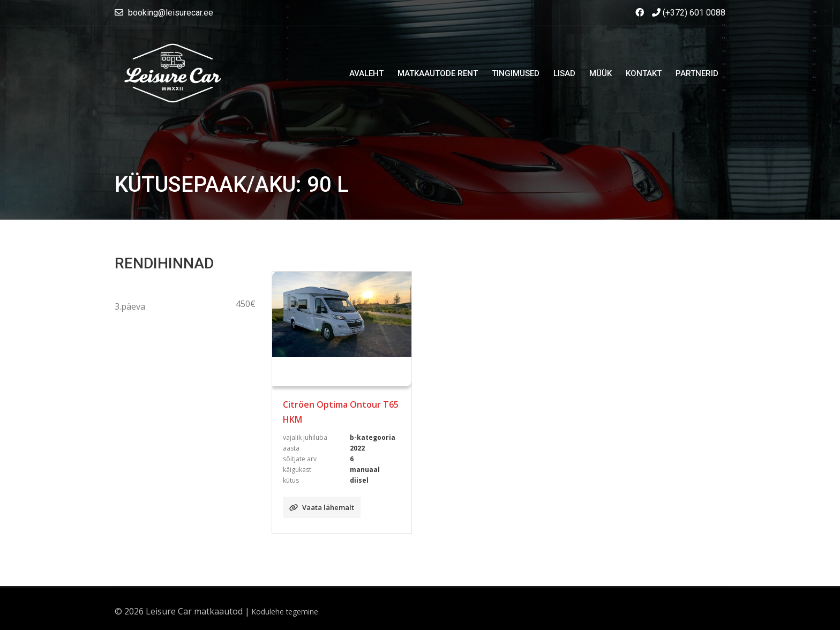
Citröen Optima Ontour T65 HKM (341, 412)
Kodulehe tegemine (285, 612)
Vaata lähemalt (322, 507)
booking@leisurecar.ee (171, 13)
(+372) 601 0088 (689, 13)
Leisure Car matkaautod (194, 611)
